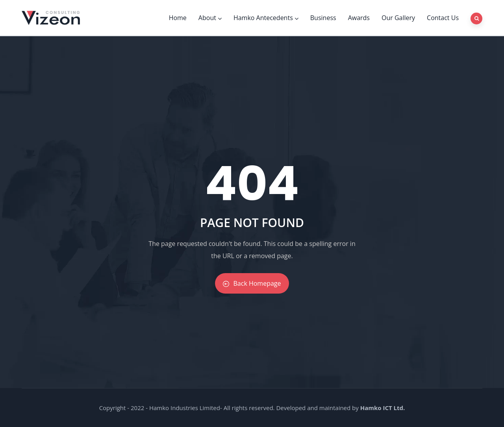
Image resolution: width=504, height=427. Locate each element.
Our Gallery (398, 18)
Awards (359, 18)
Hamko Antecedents (266, 18)
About (210, 18)
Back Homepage (252, 283)
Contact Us (443, 18)
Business (323, 18)
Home (178, 18)
